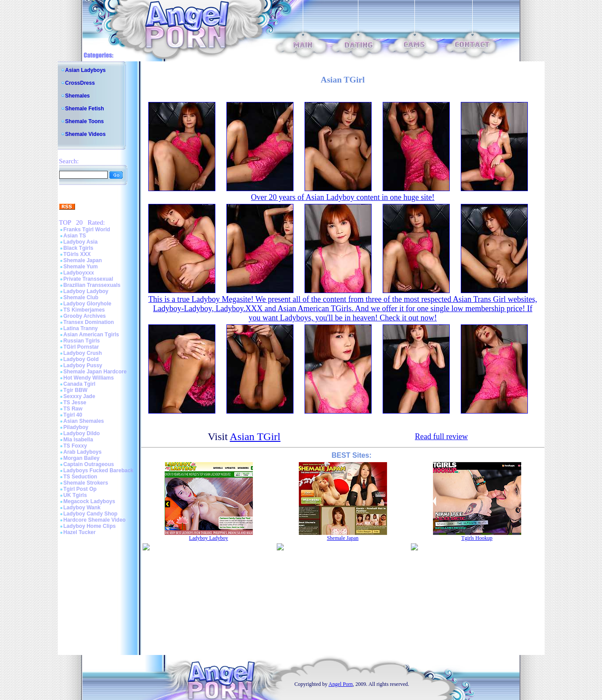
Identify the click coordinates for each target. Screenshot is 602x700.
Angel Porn (341, 684)
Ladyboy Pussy (83, 365)
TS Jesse (75, 403)
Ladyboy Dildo (82, 433)
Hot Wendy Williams (89, 378)
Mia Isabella (78, 440)
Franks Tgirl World (87, 230)
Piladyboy (76, 427)
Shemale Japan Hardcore (95, 372)
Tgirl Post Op (80, 489)
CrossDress (80, 83)
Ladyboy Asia (81, 242)
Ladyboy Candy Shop (91, 514)
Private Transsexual (88, 279)
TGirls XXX (77, 254)
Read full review (441, 437)
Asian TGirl (255, 437)
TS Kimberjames (84, 310)
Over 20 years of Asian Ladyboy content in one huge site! (343, 197)
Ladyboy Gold (81, 359)
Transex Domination (89, 322)
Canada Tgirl (80, 384)
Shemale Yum (81, 267)
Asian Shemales (84, 421)
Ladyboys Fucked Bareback (99, 470)
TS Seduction (81, 477)
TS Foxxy (75, 446)
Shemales (78, 96)
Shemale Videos (86, 134)
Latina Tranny (81, 328)
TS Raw (73, 409)
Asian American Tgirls (91, 335)
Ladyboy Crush (83, 353)
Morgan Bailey (82, 458)
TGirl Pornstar (81, 347)
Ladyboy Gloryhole (88, 304)
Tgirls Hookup (477, 538)
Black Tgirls (79, 248)
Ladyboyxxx (79, 273)
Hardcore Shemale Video (95, 520)
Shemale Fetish (85, 109)
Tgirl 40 (73, 415)
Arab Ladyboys (83, 452)
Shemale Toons (85, 121)
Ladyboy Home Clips (90, 526)
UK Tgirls (75, 495)
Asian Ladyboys (86, 70)
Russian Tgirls (82, 341)
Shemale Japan (83, 260)
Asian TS (75, 236)
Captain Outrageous (89, 464)
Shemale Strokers (86, 483)
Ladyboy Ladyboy (86, 291)
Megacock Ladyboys (89, 501)
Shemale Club (81, 297)
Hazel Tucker (80, 532)
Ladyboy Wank (82, 508)
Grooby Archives (85, 316)
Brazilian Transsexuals (92, 285)
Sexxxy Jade (79, 396)
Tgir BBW (76, 390)
